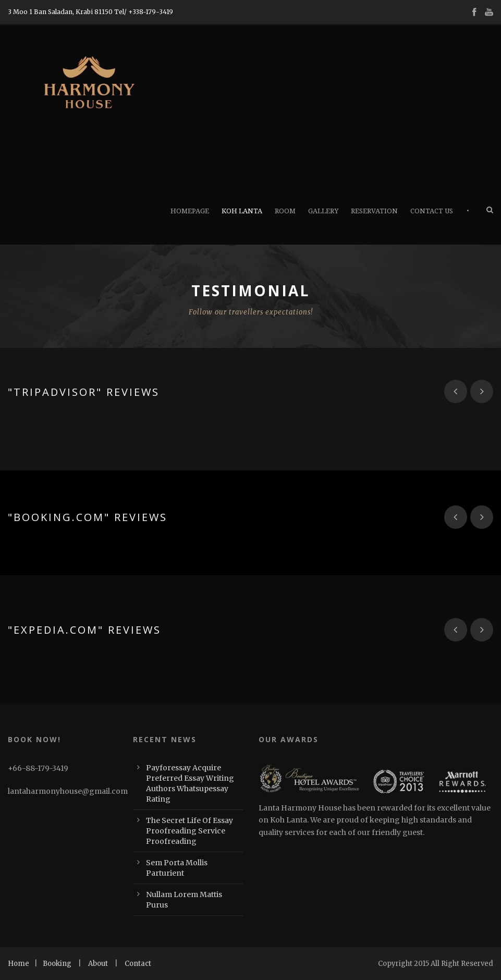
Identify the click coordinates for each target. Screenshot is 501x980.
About (98, 964)
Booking (57, 964)
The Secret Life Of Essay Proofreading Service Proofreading (190, 831)
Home (19, 964)
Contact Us (432, 211)
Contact (138, 964)
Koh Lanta (242, 211)
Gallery (323, 211)
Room (285, 211)
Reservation (374, 211)
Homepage (190, 211)
